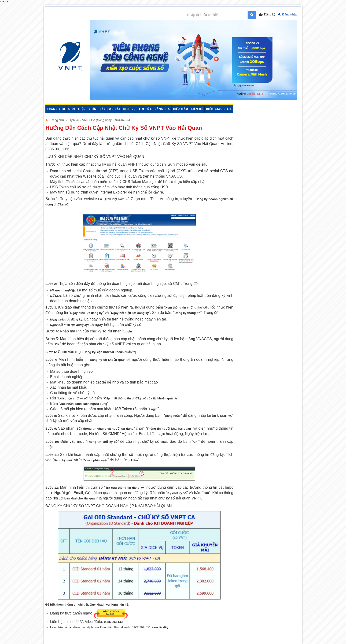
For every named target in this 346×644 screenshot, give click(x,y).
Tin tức (145, 109)
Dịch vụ (129, 109)
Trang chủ (56, 109)
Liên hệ (197, 109)
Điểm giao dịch (219, 109)
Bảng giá (162, 109)
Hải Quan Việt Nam (111, 199)
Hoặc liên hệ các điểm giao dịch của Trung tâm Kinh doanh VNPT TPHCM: (109, 627)
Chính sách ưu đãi (104, 109)
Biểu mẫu (181, 109)
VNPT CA (89, 120)
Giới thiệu (77, 109)
